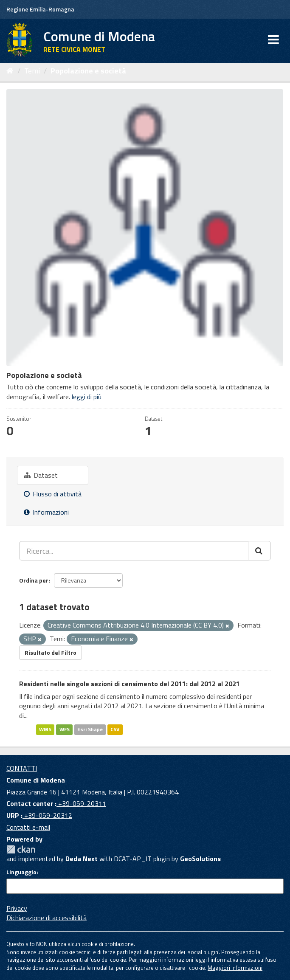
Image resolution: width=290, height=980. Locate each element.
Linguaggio (21, 872)
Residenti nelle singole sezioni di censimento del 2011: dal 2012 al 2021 (130, 684)
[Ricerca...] (134, 551)
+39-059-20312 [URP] (47, 815)
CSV (115, 729)
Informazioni (46, 512)
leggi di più (87, 397)
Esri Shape (90, 729)
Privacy (17, 908)
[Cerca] (259, 551)
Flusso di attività (53, 494)
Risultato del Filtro (51, 652)
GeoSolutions (200, 859)
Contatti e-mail (28, 827)
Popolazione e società (88, 71)
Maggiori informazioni (235, 968)
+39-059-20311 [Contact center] (81, 803)
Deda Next (82, 859)
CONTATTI (22, 768)
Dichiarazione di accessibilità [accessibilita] (46, 918)
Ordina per (34, 580)
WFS (65, 729)
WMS (45, 729)
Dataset (41, 475)
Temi (32, 71)
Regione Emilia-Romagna (40, 9)
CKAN (21, 849)
